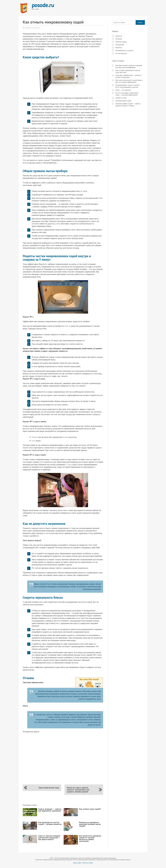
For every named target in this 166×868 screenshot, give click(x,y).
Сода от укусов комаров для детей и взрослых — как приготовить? (49, 838)
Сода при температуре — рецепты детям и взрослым (128, 76)
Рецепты (119, 47)
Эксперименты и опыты (124, 50)
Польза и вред (121, 42)
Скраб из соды (121, 98)
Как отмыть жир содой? (90, 809)
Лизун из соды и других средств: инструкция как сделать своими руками (78, 790)
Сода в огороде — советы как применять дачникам (50, 810)
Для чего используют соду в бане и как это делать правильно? (129, 81)
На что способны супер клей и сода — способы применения (127, 94)
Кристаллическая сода (49, 788)
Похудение (120, 45)
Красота (119, 36)
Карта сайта (77, 863)
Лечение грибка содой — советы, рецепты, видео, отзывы (128, 105)
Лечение (119, 39)
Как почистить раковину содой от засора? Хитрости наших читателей (90, 838)
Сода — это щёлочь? (123, 90)
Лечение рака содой (123, 101)
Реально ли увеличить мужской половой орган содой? (90, 824)
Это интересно (36, 28)
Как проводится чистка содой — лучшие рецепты (50, 823)
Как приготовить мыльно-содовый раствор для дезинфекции (129, 66)
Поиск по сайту (88, 863)
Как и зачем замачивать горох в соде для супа (128, 71)
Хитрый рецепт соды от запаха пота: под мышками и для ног (127, 86)
